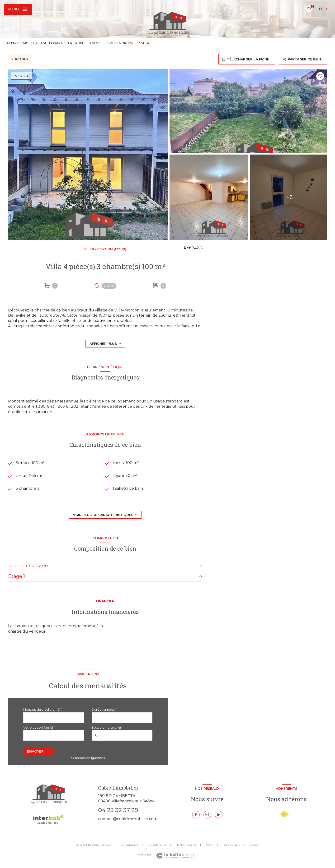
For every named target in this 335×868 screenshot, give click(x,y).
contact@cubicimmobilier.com (128, 819)
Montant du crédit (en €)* (42, 710)
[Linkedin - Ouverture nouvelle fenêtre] (219, 815)
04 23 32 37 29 (118, 810)
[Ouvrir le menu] (18, 9)
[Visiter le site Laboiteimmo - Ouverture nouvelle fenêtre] (175, 856)
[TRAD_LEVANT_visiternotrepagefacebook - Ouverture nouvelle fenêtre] (196, 815)
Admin (209, 845)
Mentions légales (186, 845)
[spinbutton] (122, 735)
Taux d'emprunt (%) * (107, 728)
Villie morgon (122, 43)
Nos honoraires (129, 845)
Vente (97, 43)
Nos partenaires (157, 845)
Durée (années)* (104, 710)
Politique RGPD (231, 845)
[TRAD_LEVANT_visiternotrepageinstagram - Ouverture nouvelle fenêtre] (207, 815)
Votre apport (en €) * (39, 728)
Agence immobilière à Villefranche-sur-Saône (45, 43)
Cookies (254, 845)
